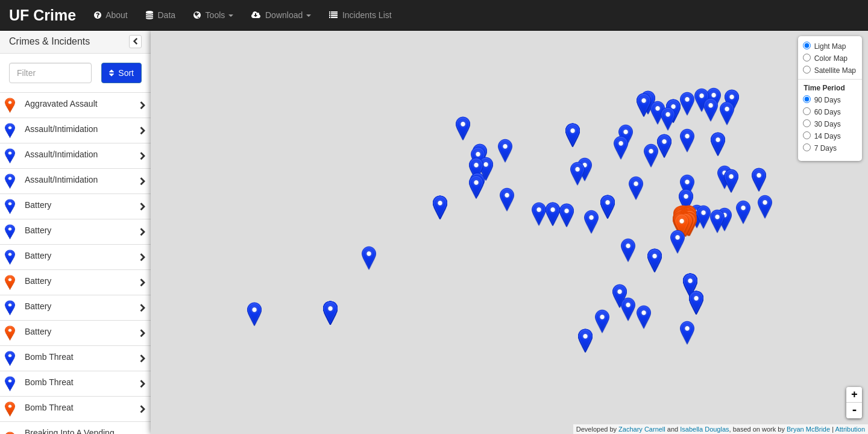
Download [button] (281, 15)
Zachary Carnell (642, 429)
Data (161, 15)
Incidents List (360, 15)
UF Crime (42, 15)
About (111, 15)
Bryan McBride (808, 429)
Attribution (850, 429)
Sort (121, 73)
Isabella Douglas (704, 429)
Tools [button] (213, 15)
